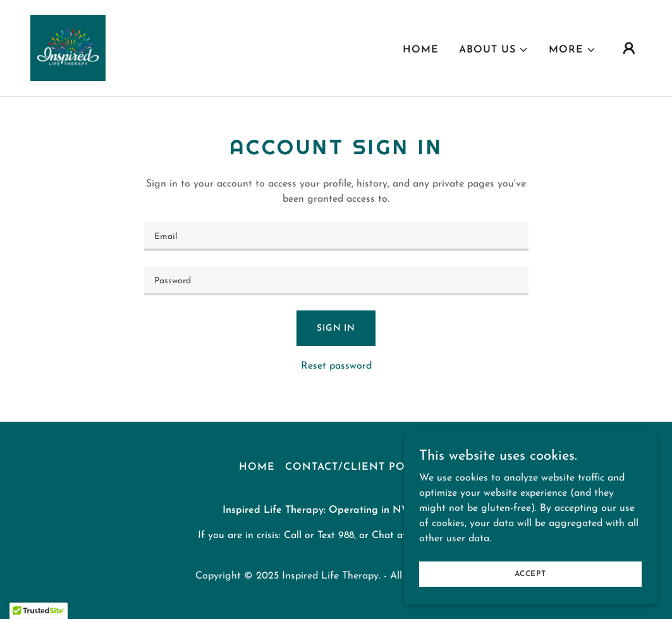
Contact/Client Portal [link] (359, 467)
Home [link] (421, 50)
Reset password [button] (336, 366)
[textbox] (336, 236)
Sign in (336, 328)
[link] (68, 47)
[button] (494, 50)
